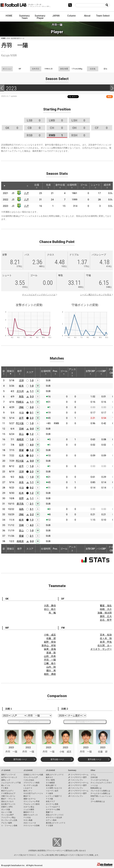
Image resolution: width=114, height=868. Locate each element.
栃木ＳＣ (49, 777)
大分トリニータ (30, 823)
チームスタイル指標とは (100, 793)
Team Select (103, 16)
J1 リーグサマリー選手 (77, 777)
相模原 (20, 439)
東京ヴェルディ (7, 791)
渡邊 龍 (51, 653)
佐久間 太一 (105, 645)
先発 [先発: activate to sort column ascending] (48, 186)
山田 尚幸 (50, 656)
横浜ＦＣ (27, 796)
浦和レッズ (6, 780)
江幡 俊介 (50, 663)
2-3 (32, 418)
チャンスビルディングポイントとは (39, 295)
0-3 (32, 456)
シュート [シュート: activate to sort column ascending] (95, 186)
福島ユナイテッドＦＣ (55, 775)
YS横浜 (20, 402)
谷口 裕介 (50, 609)
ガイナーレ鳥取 (52, 804)
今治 (21, 413)
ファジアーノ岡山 (8, 818)
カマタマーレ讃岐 (53, 809)
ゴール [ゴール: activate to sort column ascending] (84, 186)
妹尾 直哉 (50, 649)
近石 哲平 (106, 620)
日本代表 (94, 777)
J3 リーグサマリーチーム (78, 791)
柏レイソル (6, 785)
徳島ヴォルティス (31, 815)
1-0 (32, 380)
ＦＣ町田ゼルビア (8, 793)
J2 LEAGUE (28, 770)
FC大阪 (20, 423)
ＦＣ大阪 (49, 799)
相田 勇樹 (50, 674)
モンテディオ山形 (31, 785)
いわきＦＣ (28, 788)
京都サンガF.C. (7, 807)
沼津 (21, 380)
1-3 (32, 520)
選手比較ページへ (85, 722)
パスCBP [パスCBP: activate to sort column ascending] (101, 372)
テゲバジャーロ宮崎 (31, 826)
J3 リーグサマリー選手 (77, 793)
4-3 (32, 525)
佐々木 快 (106, 638)
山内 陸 (51, 667)
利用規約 (33, 851)
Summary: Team (25, 17)
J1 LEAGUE (6, 770)
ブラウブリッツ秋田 (31, 783)
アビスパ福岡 (7, 823)
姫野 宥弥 (50, 642)
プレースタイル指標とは (100, 791)
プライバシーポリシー (55, 851)
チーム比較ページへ (29, 722)
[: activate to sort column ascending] (10, 186)
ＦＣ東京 (5, 788)
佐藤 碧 (51, 638)
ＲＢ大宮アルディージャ (33, 793)
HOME (9, 16)
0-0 (32, 429)
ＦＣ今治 (27, 818)
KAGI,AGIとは (96, 788)
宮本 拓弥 (106, 635)
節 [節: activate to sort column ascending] (4, 372)
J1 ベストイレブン (76, 780)
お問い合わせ (79, 851)
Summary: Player (40, 17)
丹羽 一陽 (50, 660)
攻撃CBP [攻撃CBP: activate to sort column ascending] (90, 372)
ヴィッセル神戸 (7, 815)
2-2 (32, 514)
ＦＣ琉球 (49, 826)
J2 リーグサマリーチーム (78, 783)
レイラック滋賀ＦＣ (54, 796)
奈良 (21, 482)
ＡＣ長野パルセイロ (54, 788)
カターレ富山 (29, 807)
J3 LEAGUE (50, 770)
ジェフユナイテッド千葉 (11, 783)
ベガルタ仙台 (29, 780)
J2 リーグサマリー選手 (77, 785)
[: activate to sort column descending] (4, 186)
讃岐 (21, 407)
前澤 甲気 (106, 642)
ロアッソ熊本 (51, 820)
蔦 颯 (52, 613)
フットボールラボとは (99, 780)
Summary (72, 770)
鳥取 (21, 397)
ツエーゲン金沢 (52, 791)
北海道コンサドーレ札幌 (33, 775)
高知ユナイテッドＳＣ (55, 815)
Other (93, 770)
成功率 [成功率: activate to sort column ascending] (107, 186)
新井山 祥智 (49, 645)
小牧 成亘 (50, 635)
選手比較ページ (20, 759)
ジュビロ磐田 (29, 809)
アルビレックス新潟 (31, 804)
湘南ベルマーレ (30, 799)
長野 (21, 445)
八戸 (26, 193)
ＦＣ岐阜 (49, 793)
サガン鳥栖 (28, 820)
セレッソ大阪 (7, 812)
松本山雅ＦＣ (51, 785)
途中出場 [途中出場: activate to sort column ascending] (60, 186)
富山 (21, 434)
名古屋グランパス (8, 804)
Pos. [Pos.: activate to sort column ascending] (55, 372)
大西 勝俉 (50, 606)
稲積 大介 (106, 609)
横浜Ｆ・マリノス (8, 799)
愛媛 (21, 450)
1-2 (32, 434)
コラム (93, 775)
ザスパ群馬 (50, 780)
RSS (110, 97)
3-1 (32, 509)
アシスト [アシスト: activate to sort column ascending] (72, 372)
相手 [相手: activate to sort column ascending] (20, 372)
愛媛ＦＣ (49, 812)
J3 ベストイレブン (76, 796)
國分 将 (51, 671)
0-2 (32, 488)
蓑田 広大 (106, 616)
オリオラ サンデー (101, 649)
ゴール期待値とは (98, 801)
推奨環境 (41, 851)
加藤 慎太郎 (105, 613)
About (87, 16)
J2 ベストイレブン (76, 788)
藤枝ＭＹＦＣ (29, 812)
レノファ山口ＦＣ (53, 807)
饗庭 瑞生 (106, 606)
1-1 (32, 391)
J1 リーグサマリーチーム (78, 775)
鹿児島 (20, 504)
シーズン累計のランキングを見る (96, 295)
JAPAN (56, 16)
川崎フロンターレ (8, 796)
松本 (21, 456)
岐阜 (21, 386)
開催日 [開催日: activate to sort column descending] (11, 372)
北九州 (20, 391)
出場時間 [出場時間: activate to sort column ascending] (72, 186)
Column (71, 16)
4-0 (32, 445)
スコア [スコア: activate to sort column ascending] (30, 372)
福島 (21, 509)
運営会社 (69, 851)
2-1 (32, 504)
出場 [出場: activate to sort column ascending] (37, 186)
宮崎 (21, 429)
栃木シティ (28, 791)
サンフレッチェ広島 (9, 820)
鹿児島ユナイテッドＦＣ (56, 823)
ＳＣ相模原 (50, 783)
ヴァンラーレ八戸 (31, 777)
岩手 (21, 418)
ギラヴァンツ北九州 (54, 818)
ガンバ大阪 (6, 809)
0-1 (32, 413)
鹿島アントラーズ (8, 775)
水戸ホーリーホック (9, 777)
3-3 (32, 397)
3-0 (32, 407)
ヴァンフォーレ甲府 (31, 801)
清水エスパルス (7, 801)
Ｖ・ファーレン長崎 (9, 826)
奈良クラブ (50, 801)
